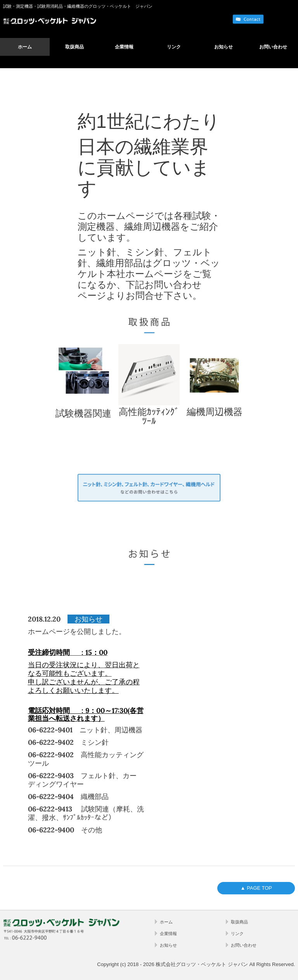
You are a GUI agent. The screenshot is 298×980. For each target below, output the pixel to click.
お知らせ (223, 47)
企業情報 (124, 47)
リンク (174, 47)
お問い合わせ (273, 47)
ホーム (25, 47)
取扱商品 (74, 47)
